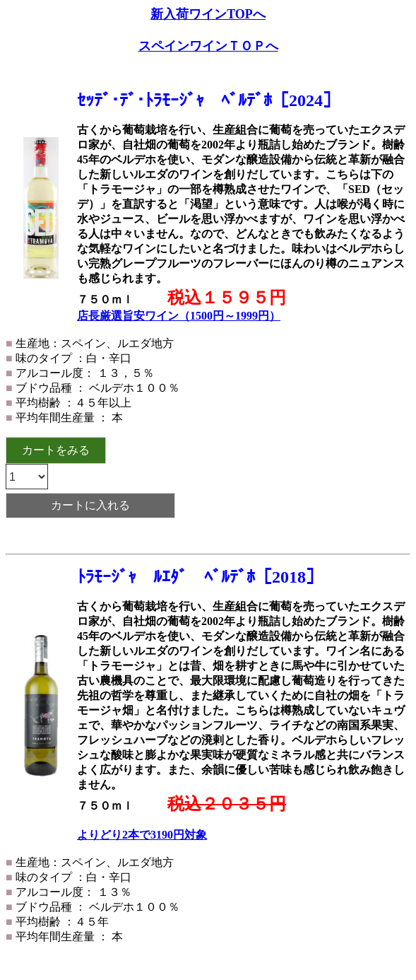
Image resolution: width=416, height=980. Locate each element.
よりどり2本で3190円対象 (142, 835)
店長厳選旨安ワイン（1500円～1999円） (179, 316)
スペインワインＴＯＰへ (208, 46)
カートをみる (56, 450)
